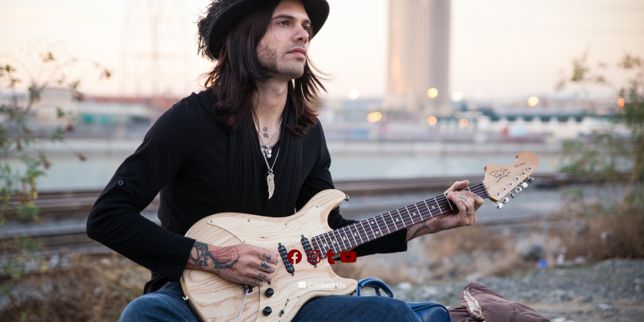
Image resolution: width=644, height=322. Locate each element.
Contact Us (322, 285)
